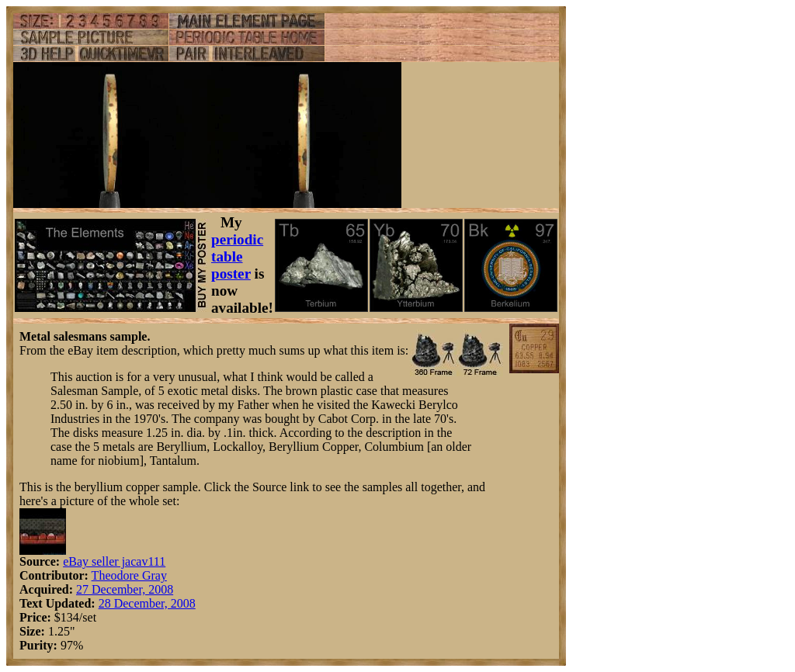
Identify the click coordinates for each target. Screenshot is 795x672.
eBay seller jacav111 (114, 561)
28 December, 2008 (147, 603)
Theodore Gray (129, 575)
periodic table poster (237, 256)
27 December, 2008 (125, 589)
